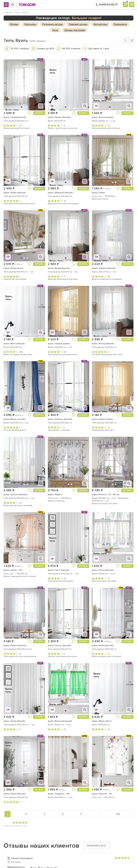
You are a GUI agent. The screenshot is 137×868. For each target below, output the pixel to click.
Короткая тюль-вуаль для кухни (19, 203)
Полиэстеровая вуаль (15, 430)
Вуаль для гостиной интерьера (63, 203)
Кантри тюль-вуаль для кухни (62, 656)
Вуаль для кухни (100, 199)
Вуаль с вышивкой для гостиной (20, 576)
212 (118, 814)
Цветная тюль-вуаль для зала (63, 279)
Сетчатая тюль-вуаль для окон (107, 354)
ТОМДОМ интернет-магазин (27, 5)
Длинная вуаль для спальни (106, 128)
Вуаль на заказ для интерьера (107, 279)
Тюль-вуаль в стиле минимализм (20, 656)
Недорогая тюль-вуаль (15, 279)
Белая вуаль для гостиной (17, 128)
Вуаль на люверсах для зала (18, 354)
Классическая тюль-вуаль (61, 581)
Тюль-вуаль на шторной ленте (63, 354)
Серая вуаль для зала (103, 430)
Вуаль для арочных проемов (18, 505)
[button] (11, 85)
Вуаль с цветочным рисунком (63, 128)
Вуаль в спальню (56, 501)
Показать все (96, 846)
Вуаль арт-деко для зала (104, 581)
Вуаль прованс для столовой (106, 656)
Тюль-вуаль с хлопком (59, 430)
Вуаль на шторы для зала (104, 503)
